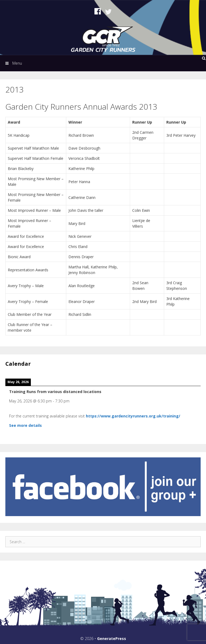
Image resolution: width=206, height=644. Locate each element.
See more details (25, 425)
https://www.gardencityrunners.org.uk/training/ (133, 416)
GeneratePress (112, 639)
